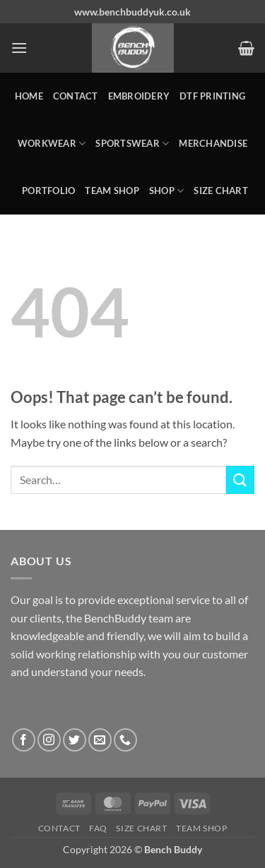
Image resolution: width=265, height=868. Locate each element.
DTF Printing (212, 96)
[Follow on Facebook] (24, 740)
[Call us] (125, 740)
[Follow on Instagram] (49, 740)
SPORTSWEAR (132, 144)
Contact (76, 96)
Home (29, 96)
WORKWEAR (52, 144)
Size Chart (221, 191)
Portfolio (48, 191)
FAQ (98, 828)
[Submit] (240, 480)
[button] (19, 48)
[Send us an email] (100, 740)
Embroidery (139, 96)
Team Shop (112, 191)
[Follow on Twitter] (75, 740)
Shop (166, 191)
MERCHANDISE (213, 143)
